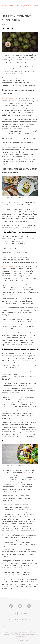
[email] (9, 29)
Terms (15, 619)
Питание (14, 6)
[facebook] (4, 29)
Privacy (23, 619)
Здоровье (26, 6)
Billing (31, 619)
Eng (15, 613)
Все (5, 6)
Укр (20, 613)
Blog (9, 619)
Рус (26, 613)
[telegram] (13, 29)
